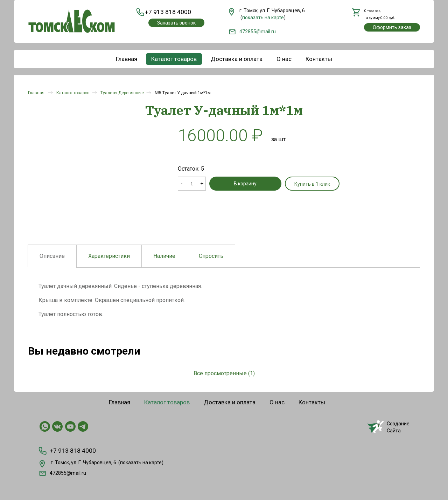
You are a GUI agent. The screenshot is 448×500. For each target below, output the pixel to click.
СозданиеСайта (388, 427)
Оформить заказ (392, 28)
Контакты (319, 59)
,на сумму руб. (379, 14)
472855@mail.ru (252, 32)
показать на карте (141, 461)
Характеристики (109, 256)
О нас (284, 59)
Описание (52, 256)
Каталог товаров (174, 59)
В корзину (229, 184)
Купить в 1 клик (280, 184)
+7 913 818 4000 (165, 12)
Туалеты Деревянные (122, 93)
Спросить (211, 256)
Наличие (164, 256)
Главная (127, 59)
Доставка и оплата (237, 59)
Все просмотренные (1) (224, 373)
